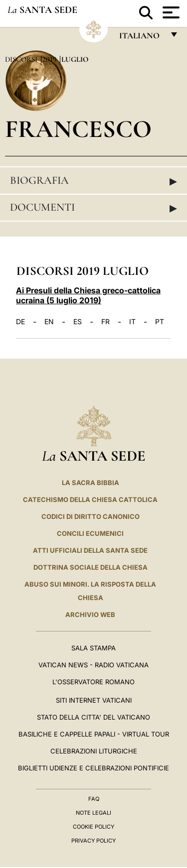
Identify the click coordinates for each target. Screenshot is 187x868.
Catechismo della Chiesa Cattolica (90, 499)
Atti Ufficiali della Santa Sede (90, 550)
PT (160, 322)
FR (105, 322)
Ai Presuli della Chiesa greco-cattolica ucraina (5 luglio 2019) (88, 295)
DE (20, 322)
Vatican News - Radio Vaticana (93, 665)
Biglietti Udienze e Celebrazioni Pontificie (93, 768)
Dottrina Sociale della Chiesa (91, 567)
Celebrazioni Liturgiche (94, 751)
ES (78, 322)
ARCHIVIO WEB (90, 615)
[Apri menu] (170, 12)
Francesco (78, 129)
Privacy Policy (93, 841)
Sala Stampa (93, 648)
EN (49, 322)
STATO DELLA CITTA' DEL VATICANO (93, 717)
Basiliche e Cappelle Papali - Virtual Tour (94, 734)
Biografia (93, 181)
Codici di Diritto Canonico (91, 516)
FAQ (94, 799)
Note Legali (93, 813)
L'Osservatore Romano (93, 682)
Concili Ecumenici (90, 533)
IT (132, 322)
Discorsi (22, 59)
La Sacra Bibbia (91, 483)
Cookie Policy (93, 827)
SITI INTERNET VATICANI (94, 700)
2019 (50, 59)
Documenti (93, 208)
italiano (141, 38)
